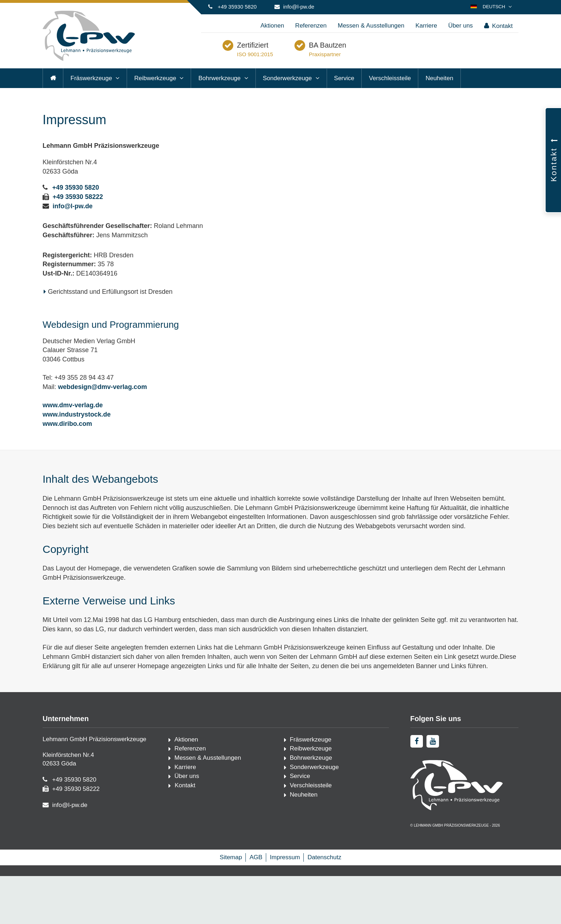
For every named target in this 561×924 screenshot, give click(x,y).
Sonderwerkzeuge (287, 93)
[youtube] (433, 756)
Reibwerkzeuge (155, 93)
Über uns (461, 26)
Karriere (426, 26)
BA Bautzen (363, 55)
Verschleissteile (390, 93)
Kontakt (498, 26)
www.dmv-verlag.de (73, 420)
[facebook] (417, 756)
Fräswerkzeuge (91, 93)
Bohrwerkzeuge (219, 93)
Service (344, 93)
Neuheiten (439, 93)
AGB (256, 905)
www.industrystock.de (77, 429)
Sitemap (231, 905)
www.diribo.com (67, 439)
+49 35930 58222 (78, 212)
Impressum (285, 905)
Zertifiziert (288, 55)
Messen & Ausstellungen (371, 26)
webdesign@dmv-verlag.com (103, 402)
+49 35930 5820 (237, 7)
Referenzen (311, 26)
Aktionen (272, 26)
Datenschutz (324, 905)
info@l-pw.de (299, 7)
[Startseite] (89, 59)
